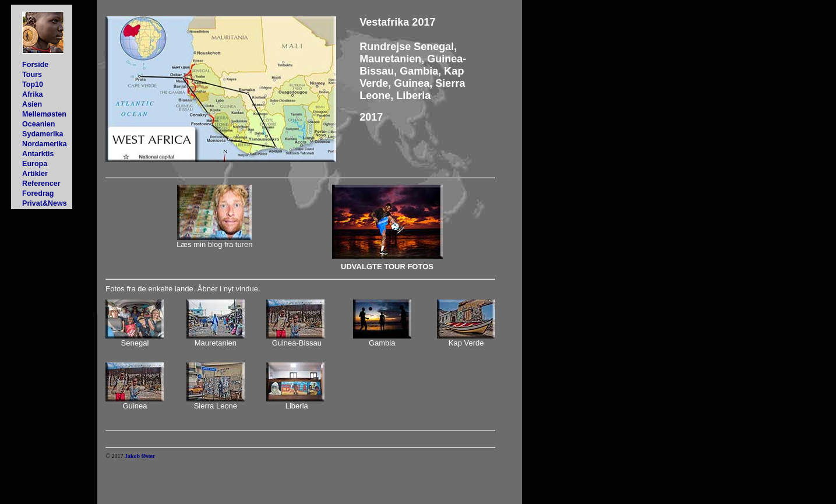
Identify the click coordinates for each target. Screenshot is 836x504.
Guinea (135, 406)
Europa (35, 164)
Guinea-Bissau (297, 343)
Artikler (35, 174)
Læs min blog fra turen (214, 244)
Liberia (297, 406)
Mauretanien (216, 343)
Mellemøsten (44, 114)
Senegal (135, 343)
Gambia (382, 343)
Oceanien (38, 124)
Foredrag (38, 193)
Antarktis (38, 154)
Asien (32, 104)
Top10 (33, 84)
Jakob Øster (140, 456)
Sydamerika (43, 134)
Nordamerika (45, 144)
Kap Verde (466, 343)
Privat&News (45, 203)
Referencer (41, 184)
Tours (32, 75)
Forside (35, 65)
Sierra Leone (216, 406)
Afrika (32, 94)
